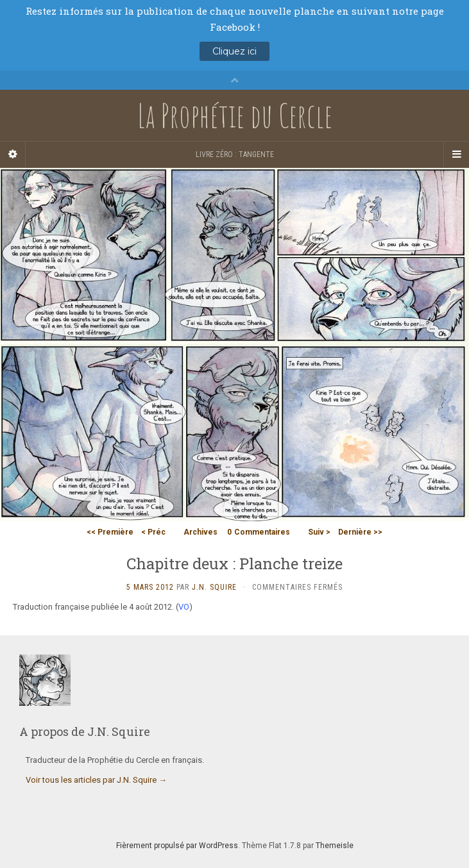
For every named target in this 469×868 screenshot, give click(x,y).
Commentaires (259, 532)
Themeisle (335, 846)
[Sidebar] (13, 154)
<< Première (110, 532)
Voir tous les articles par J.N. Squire (96, 780)
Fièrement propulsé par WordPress (177, 846)
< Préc (153, 532)
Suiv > (319, 532)
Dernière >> (360, 532)
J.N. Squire (214, 587)
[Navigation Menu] (456, 154)
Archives (200, 532)
